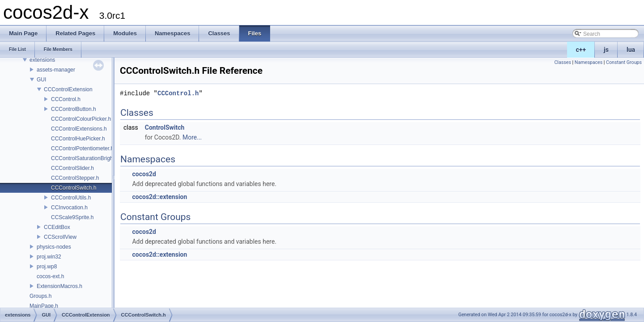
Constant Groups (624, 62)
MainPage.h (44, 306)
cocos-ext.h (50, 276)
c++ (581, 50)
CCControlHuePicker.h (78, 139)
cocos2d (144, 174)
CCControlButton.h (74, 109)
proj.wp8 (47, 267)
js (606, 50)
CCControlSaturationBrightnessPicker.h (98, 158)
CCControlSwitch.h (74, 188)
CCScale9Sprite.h (72, 217)
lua (631, 50)
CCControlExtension (68, 89)
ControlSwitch (165, 127)
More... (192, 137)
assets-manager (56, 70)
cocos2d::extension (159, 197)
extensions (42, 60)
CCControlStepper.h (75, 178)
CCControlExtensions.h (79, 129)
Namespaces (589, 62)
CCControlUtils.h (71, 198)
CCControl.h (66, 99)
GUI (41, 80)
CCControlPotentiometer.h (82, 148)
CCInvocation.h (69, 208)
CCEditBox (57, 227)
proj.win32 (49, 257)
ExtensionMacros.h (59, 286)
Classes (562, 62)
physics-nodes (54, 247)
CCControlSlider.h (72, 168)
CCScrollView (60, 237)
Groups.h (40, 296)
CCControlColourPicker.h (81, 119)
